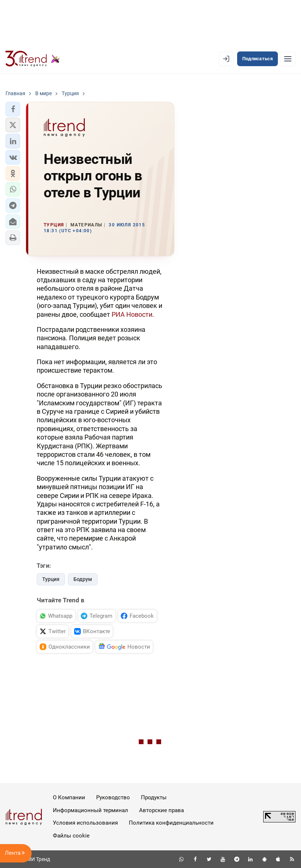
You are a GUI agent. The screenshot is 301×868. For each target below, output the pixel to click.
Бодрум (83, 579)
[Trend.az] (33, 59)
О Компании (69, 797)
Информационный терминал (90, 810)
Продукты (154, 797)
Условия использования (85, 823)
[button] (13, 109)
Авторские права (162, 810)
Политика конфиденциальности (171, 823)
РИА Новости (132, 314)
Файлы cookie (71, 836)
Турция (51, 579)
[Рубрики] (288, 59)
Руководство (113, 797)
